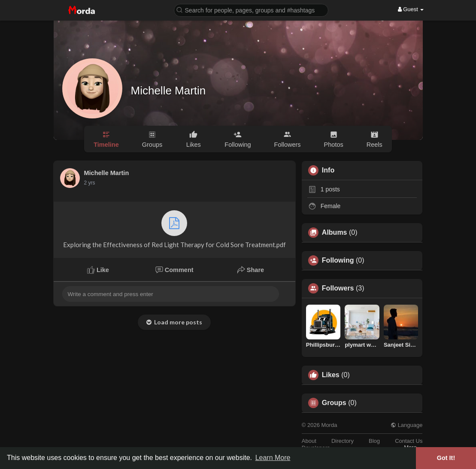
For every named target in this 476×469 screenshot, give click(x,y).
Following (338, 260)
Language (406, 425)
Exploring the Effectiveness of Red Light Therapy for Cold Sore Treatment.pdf (174, 229)
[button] (251, 10)
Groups (334, 403)
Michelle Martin (168, 91)
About (309, 441)
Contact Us (409, 441)
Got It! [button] (446, 458)
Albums (335, 233)
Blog (374, 441)
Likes (331, 375)
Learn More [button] (273, 458)
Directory (343, 441)
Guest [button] (411, 9)
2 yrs (90, 183)
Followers (338, 288)
